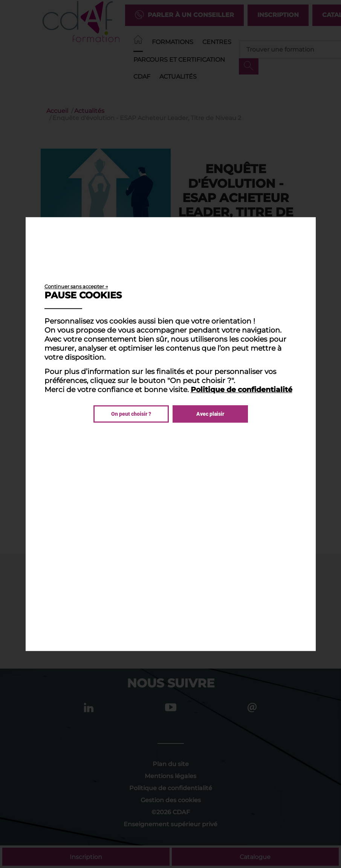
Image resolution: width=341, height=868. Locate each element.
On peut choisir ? (131, 414)
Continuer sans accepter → (76, 286)
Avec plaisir (210, 414)
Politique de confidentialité (242, 389)
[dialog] (171, 434)
